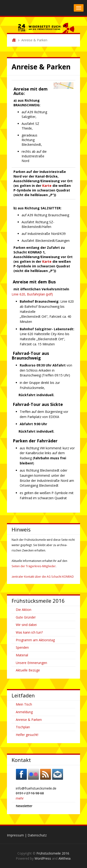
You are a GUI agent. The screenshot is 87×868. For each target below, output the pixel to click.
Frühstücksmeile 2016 (53, 853)
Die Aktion (24, 610)
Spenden (22, 647)
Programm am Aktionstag (35, 640)
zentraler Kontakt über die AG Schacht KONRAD (43, 577)
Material (22, 655)
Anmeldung (24, 712)
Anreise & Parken (29, 720)
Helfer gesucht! (27, 735)
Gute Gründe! (26, 617)
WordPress (43, 858)
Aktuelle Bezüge (28, 670)
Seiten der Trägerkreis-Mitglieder (34, 566)
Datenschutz (37, 835)
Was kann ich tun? (29, 632)
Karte (47, 186)
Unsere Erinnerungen (31, 663)
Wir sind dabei (26, 625)
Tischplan (23, 727)
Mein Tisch (24, 704)
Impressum (15, 835)
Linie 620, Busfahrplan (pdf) (32, 294)
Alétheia (64, 858)
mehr (20, 798)
